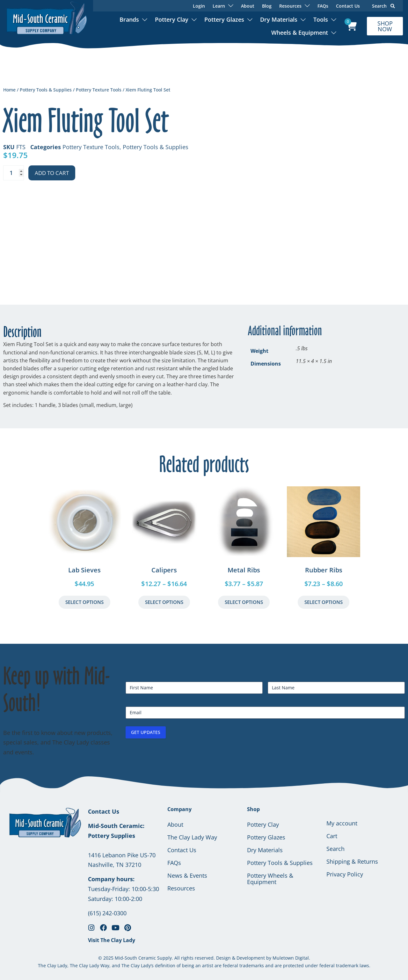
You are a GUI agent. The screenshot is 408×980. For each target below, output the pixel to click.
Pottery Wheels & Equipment (270, 879)
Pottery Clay (172, 19)
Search (383, 6)
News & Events (187, 875)
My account (342, 823)
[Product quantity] (14, 173)
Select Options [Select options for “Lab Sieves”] (84, 602)
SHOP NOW (385, 26)
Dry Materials (279, 19)
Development (251, 958)
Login (199, 6)
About (248, 6)
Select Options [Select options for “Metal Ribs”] (244, 602)
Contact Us (348, 6)
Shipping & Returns (352, 861)
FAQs (323, 6)
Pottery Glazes (224, 19)
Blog (267, 6)
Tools (321, 19)
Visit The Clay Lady (112, 940)
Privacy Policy (345, 874)
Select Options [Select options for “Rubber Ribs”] (324, 602)
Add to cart (52, 173)
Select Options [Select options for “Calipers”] (164, 602)
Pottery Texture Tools (99, 90)
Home (9, 90)
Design (223, 958)
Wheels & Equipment (300, 33)
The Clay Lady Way (192, 837)
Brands (129, 19)
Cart (332, 836)
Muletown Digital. (291, 958)
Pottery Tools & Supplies (46, 90)
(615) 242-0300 (107, 913)
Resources (181, 888)
